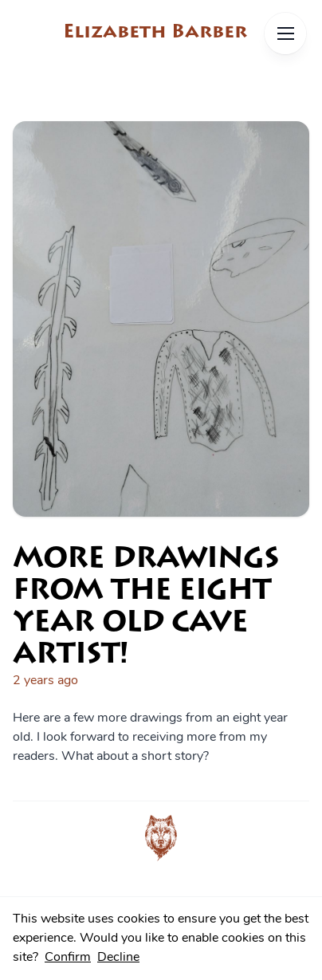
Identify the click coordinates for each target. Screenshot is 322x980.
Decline (118, 958)
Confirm (68, 958)
